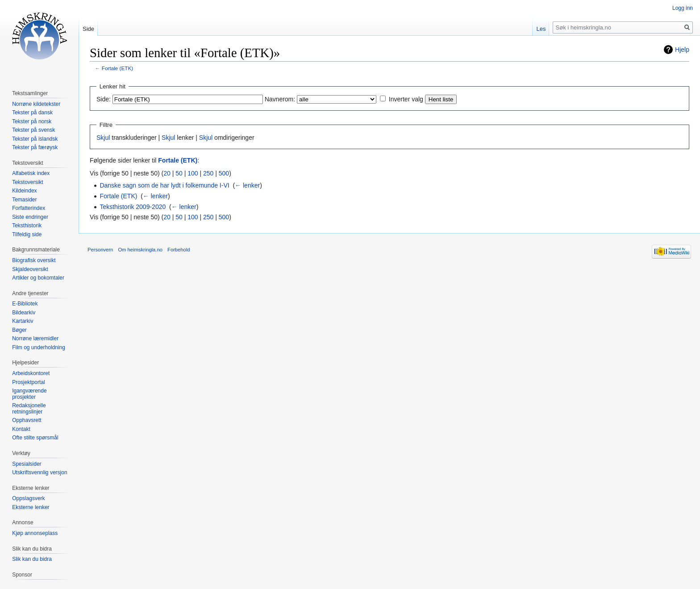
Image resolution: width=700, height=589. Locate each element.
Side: (104, 99)
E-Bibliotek (25, 304)
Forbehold (179, 250)
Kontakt (21, 429)
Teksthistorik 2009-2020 (133, 207)
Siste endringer (30, 217)
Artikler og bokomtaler (38, 278)
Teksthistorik (27, 226)
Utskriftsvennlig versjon (40, 472)
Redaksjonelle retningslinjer (29, 409)
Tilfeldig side (27, 234)
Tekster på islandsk (35, 139)
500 (224, 173)
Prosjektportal (28, 382)
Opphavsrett (27, 420)
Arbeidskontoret (31, 373)
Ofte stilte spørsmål (35, 438)
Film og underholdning (39, 347)
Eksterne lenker (31, 507)
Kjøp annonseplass (35, 533)
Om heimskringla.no (140, 250)
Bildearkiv (24, 313)
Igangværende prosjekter (29, 394)
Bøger (19, 330)
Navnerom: (280, 99)
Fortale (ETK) (118, 68)
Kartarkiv (23, 321)
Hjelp (682, 50)
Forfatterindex (29, 208)
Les (541, 29)
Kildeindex (24, 191)
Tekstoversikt (27, 182)
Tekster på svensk (33, 130)
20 (167, 173)
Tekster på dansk (32, 113)
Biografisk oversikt (34, 260)
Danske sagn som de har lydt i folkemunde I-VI (164, 185)
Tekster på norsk (32, 121)
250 (208, 173)
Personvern (100, 250)
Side (88, 29)
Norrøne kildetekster (36, 104)
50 (179, 173)
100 (193, 173)
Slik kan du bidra (32, 559)
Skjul (103, 138)
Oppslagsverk (28, 498)
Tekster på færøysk (35, 147)
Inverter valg (406, 99)
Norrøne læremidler (35, 338)
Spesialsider (27, 464)
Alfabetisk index (31, 173)
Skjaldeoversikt (30, 269)
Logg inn (683, 8)
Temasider (24, 200)
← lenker (247, 185)
